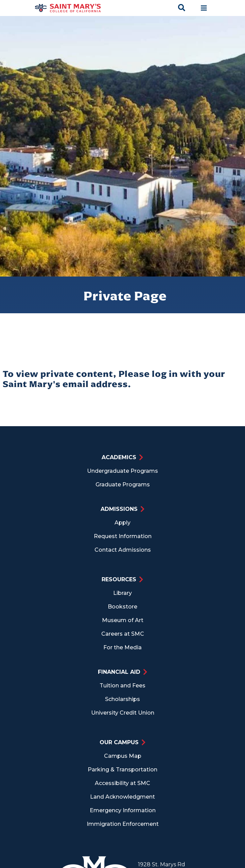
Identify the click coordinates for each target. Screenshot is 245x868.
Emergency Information (123, 810)
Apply (122, 523)
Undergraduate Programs (122, 471)
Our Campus (119, 742)
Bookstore (122, 607)
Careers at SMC (123, 634)
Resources (119, 579)
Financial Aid (119, 672)
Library (122, 593)
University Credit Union (123, 713)
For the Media (122, 647)
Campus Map (123, 756)
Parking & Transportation (122, 770)
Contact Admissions (123, 550)
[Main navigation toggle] (204, 8)
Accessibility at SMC (122, 783)
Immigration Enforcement (123, 824)
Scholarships (122, 699)
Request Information (123, 536)
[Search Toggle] (182, 8)
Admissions (119, 509)
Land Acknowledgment (122, 797)
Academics (119, 457)
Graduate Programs (123, 485)
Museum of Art (123, 620)
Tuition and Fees (122, 686)
